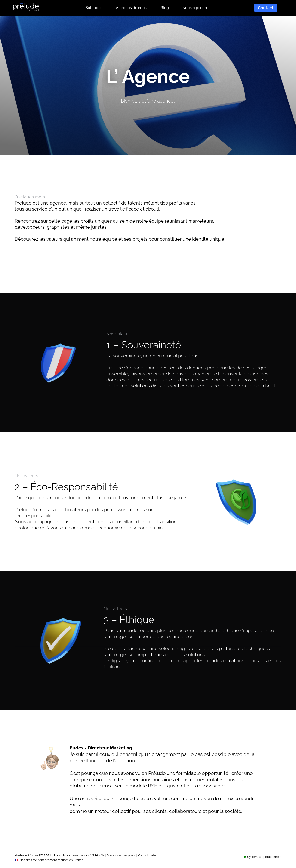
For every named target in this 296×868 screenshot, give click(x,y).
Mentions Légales (121, 855)
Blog (165, 8)
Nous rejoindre (195, 8)
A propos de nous (131, 8)
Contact (266, 8)
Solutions (94, 8)
